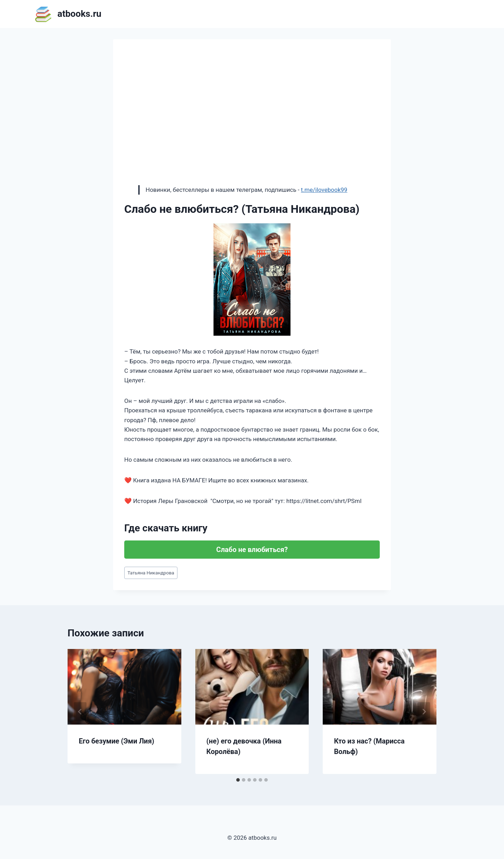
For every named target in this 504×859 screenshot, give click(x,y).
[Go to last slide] (80, 712)
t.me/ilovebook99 (324, 190)
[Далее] (424, 712)
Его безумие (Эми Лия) (117, 741)
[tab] (238, 780)
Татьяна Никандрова (151, 573)
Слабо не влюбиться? (252, 550)
